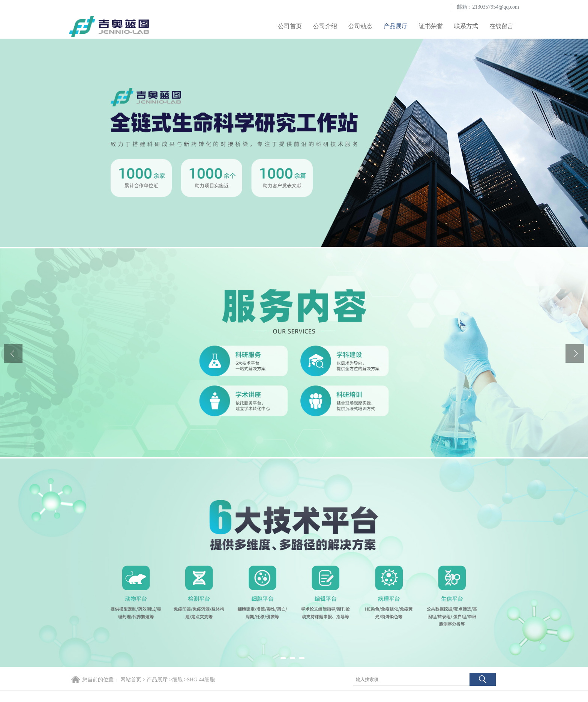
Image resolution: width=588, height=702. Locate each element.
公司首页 (290, 26)
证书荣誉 (431, 26)
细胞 (177, 680)
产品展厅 (396, 26)
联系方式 (466, 26)
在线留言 (501, 26)
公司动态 (360, 26)
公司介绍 (325, 26)
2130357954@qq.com (496, 7)
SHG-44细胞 (201, 680)
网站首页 (131, 680)
